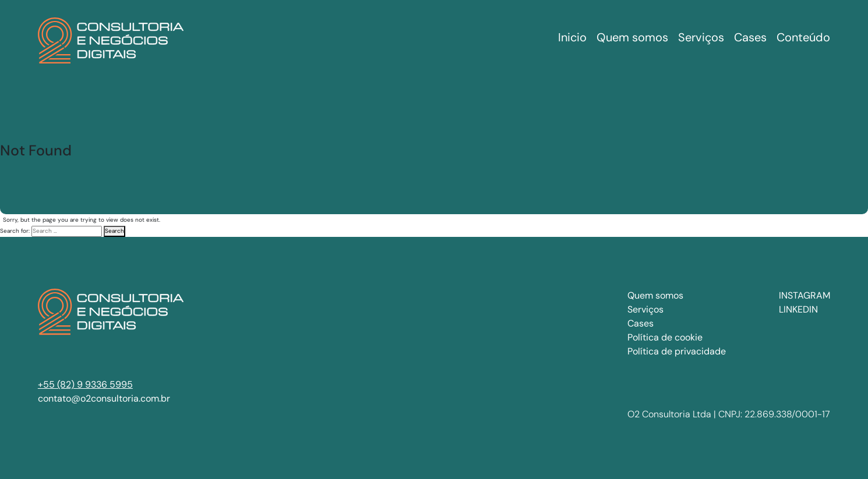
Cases (641, 323)
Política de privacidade (677, 351)
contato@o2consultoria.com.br (104, 398)
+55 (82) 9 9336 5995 (85, 384)
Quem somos (655, 295)
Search (114, 231)
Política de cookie (665, 337)
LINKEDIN (798, 309)
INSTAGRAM (805, 295)
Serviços (645, 309)
